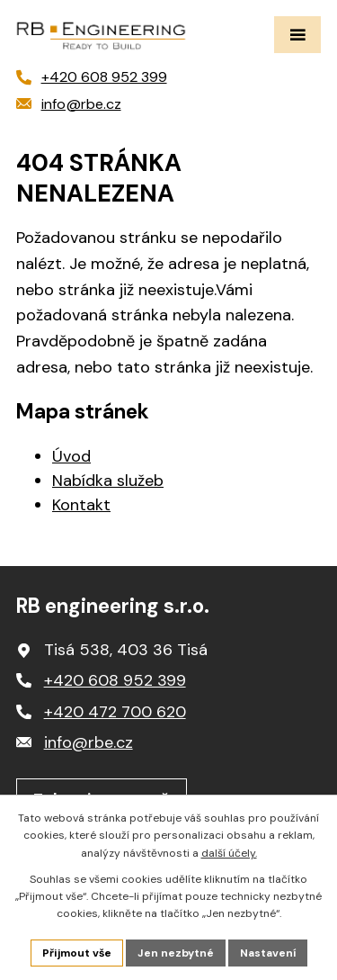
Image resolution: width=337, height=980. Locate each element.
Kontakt (81, 505)
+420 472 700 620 (115, 712)
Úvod (71, 456)
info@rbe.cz (89, 742)
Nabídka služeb (108, 481)
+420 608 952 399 (115, 680)
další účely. (229, 853)
